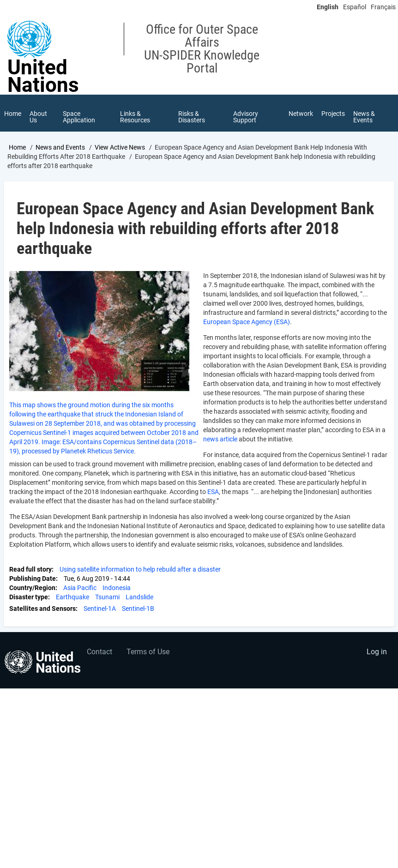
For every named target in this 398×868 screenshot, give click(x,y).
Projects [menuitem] (333, 114)
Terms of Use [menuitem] (148, 652)
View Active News (120, 147)
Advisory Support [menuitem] (246, 117)
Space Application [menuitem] (79, 117)
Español (355, 7)
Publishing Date (33, 579)
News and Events (60, 147)
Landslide (139, 597)
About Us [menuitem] (38, 117)
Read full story (30, 569)
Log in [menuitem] (377, 652)
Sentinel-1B (138, 609)
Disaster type (29, 597)
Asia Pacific (80, 588)
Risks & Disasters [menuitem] (192, 117)
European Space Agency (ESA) (247, 322)
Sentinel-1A (100, 609)
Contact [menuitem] (99, 652)
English (328, 7)
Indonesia (117, 588)
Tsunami (107, 597)
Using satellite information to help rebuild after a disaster (140, 569)
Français (383, 7)
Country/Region (32, 588)
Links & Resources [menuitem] (135, 117)
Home (17, 147)
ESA (213, 492)
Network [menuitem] (301, 114)
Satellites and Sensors (42, 609)
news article (220, 439)
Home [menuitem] (13, 114)
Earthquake (72, 597)
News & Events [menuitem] (364, 117)
